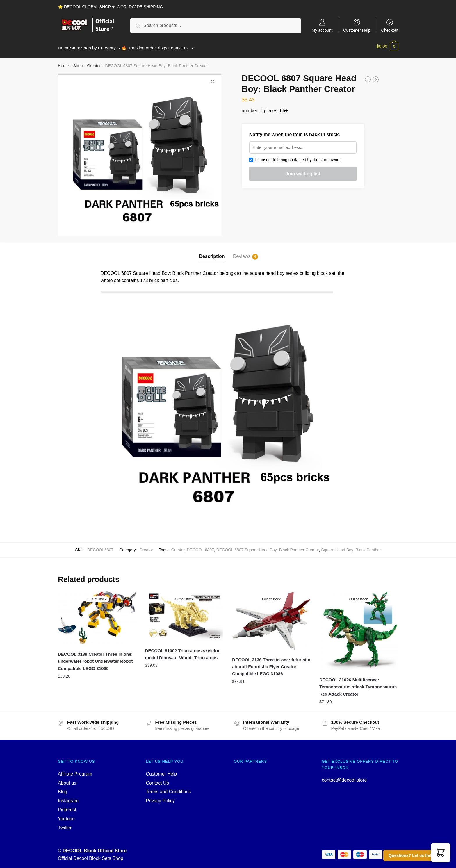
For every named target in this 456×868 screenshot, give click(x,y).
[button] (441, 853)
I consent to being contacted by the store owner (295, 156)
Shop (78, 62)
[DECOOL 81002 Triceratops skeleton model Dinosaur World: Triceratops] (184, 613)
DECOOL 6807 (200, 546)
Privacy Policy (161, 797)
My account (322, 30)
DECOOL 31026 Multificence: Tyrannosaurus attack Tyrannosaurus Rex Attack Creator (358, 683)
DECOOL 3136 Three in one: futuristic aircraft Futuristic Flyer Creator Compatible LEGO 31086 (271, 663)
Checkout (390, 30)
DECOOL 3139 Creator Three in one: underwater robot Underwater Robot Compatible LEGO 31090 (95, 658)
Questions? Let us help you (415, 855)
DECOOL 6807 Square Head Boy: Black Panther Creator (268, 546)
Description (212, 253)
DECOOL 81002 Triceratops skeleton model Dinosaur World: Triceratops (183, 651)
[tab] (212, 248)
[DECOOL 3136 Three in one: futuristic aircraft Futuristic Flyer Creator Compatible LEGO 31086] (271, 617)
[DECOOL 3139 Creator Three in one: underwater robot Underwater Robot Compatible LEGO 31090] (97, 614)
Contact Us (157, 779)
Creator (94, 62)
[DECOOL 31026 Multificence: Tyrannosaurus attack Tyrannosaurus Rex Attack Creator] (359, 627)
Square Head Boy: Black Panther (351, 546)
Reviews (242, 253)
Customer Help (357, 30)
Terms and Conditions (169, 788)
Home (63, 62)
